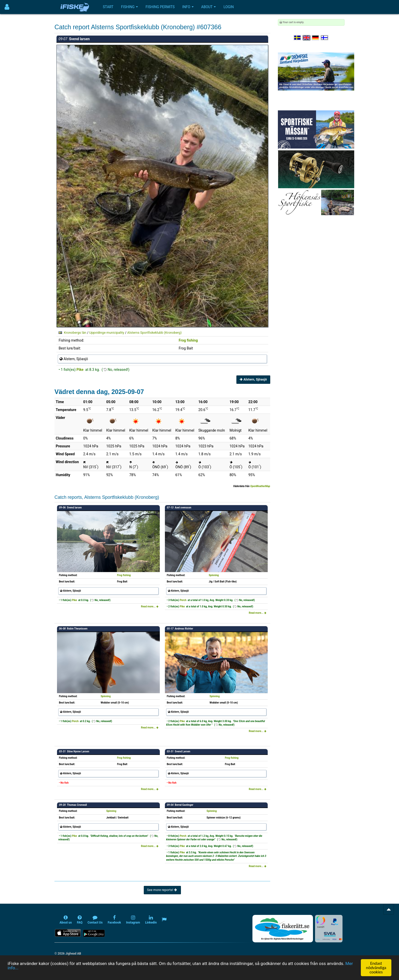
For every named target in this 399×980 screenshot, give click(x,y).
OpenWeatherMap (260, 486)
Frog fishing (188, 340)
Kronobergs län (75, 333)
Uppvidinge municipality (107, 333)
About (209, 7)
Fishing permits (160, 7)
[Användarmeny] (7, 7)
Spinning (214, 575)
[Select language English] (307, 38)
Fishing (130, 7)
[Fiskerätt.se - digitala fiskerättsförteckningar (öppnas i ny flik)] (283, 929)
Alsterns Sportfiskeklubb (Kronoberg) (154, 333)
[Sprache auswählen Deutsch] (316, 38)
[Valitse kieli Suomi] (325, 38)
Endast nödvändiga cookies (376, 968)
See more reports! (162, 890)
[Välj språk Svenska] (298, 38)
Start (108, 7)
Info (188, 7)
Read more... (150, 606)
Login (229, 7)
